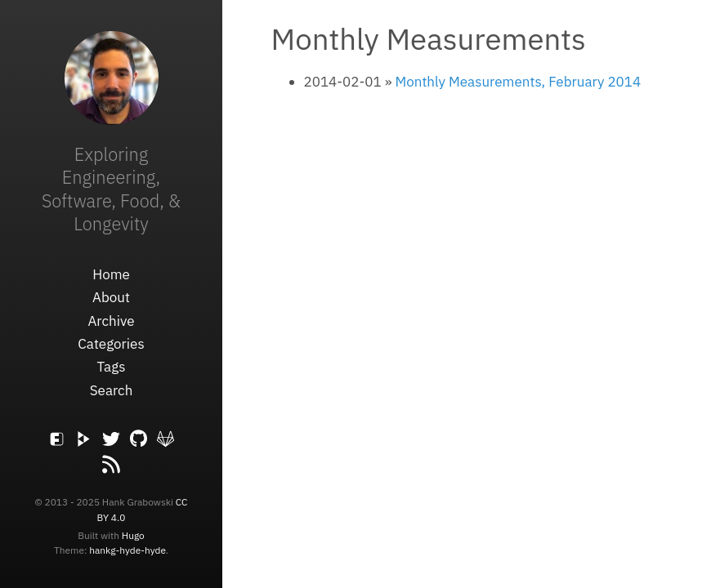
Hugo (133, 535)
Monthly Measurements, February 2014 (518, 82)
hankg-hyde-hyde (127, 550)
